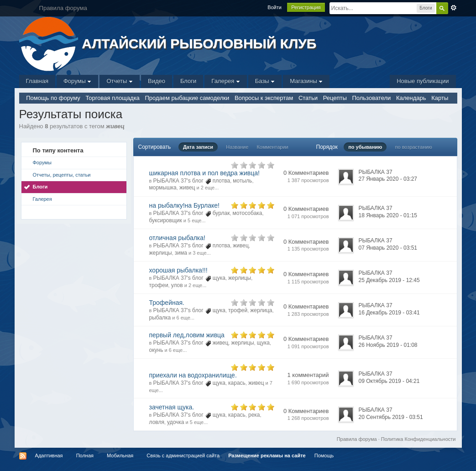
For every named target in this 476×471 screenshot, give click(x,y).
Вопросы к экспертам (264, 98)
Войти (275, 7)
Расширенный (454, 8)
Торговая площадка (112, 98)
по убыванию (365, 147)
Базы (265, 81)
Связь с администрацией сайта (183, 455)
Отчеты (120, 81)
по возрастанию (414, 147)
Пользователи (371, 98)
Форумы (77, 81)
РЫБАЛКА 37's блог (178, 181)
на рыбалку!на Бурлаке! (184, 205)
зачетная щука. (172, 407)
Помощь (324, 455)
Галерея (225, 81)
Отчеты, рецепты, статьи (62, 175)
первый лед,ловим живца (187, 335)
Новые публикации (423, 81)
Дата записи (198, 147)
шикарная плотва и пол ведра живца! (204, 173)
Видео (157, 81)
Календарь (411, 98)
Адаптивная (49, 455)
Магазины (306, 81)
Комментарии (272, 147)
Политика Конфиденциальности (418, 439)
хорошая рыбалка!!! (178, 270)
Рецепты (335, 98)
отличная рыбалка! (177, 238)
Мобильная (120, 455)
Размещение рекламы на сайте (267, 455)
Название (237, 147)
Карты (440, 98)
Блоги (188, 81)
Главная (37, 81)
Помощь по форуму (53, 98)
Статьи (308, 98)
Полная (85, 455)
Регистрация (306, 7)
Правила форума (357, 439)
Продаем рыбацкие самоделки (187, 98)
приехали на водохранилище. (193, 375)
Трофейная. (167, 303)
